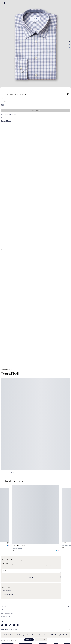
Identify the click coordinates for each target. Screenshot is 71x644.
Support (35, 607)
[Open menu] (44, 640)
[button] (35, 88)
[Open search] (38, 640)
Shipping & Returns (35, 121)
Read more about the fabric (35, 473)
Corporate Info (35, 617)
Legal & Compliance (35, 613)
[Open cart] (41, 640)
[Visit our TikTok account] (10, 625)
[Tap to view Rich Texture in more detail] (35, 192)
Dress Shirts (6, 92)
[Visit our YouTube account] (6, 625)
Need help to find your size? (9, 114)
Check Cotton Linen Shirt (19, 546)
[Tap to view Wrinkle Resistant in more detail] (35, 312)
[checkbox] (68, 95)
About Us (35, 610)
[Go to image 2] (70, 44)
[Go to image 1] (70, 41)
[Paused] (67, 364)
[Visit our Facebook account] (18, 625)
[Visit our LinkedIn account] (14, 625)
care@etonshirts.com (8, 594)
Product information (35, 118)
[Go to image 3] (70, 48)
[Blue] (3, 105)
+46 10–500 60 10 (7, 591)
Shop (35, 603)
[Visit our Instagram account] (2, 625)
